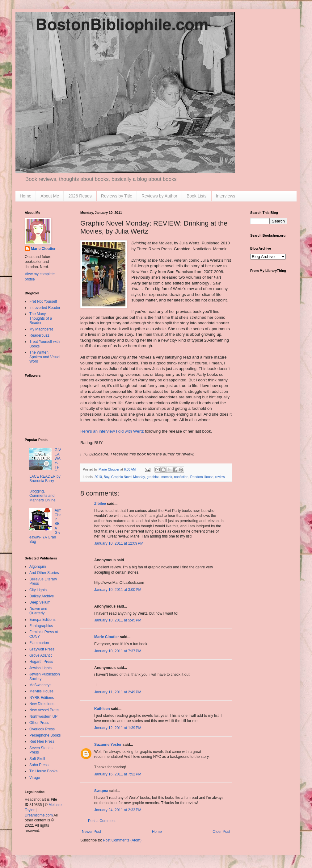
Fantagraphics (41, 626)
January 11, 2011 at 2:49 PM (118, 692)
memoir (167, 477)
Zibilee (100, 504)
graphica (153, 477)
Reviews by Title (117, 196)
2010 (98, 477)
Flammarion (39, 643)
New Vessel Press (44, 710)
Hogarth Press (41, 662)
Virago (35, 778)
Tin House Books (43, 771)
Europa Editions (42, 620)
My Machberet (41, 329)
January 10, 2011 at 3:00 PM (118, 590)
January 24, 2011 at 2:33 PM (118, 810)
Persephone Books (45, 735)
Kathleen (102, 709)
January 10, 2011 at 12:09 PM (119, 543)
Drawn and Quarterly (38, 611)
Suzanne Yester (108, 745)
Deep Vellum (40, 602)
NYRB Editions (42, 698)
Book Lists (197, 196)
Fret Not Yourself (43, 301)
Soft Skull (37, 759)
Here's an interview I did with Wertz (112, 431)
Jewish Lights (40, 668)
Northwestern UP (43, 716)
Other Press (39, 723)
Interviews (226, 196)
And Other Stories (44, 573)
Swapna (101, 791)
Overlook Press (42, 729)
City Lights (38, 590)
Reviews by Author (159, 196)
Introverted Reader (45, 308)
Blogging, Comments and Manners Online (42, 496)
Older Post (221, 832)
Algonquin (38, 567)
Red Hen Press (42, 741)
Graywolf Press (42, 649)
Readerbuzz (39, 335)
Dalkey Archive (42, 596)
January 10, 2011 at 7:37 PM (118, 651)
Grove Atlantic (41, 655)
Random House (202, 477)
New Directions (42, 704)
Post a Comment (102, 821)
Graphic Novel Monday (128, 477)
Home (25, 196)
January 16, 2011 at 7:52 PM (118, 774)
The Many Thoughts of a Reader (41, 318)
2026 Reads (80, 196)
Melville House (41, 691)
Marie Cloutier (107, 637)
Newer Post (91, 832)
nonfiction (181, 477)
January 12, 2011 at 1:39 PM (118, 728)
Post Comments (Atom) (122, 840)
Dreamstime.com (39, 815)
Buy (107, 477)
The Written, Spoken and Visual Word (45, 357)
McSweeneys (40, 685)
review (220, 477)
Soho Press (39, 765)
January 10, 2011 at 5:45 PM (118, 620)
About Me (50, 196)
